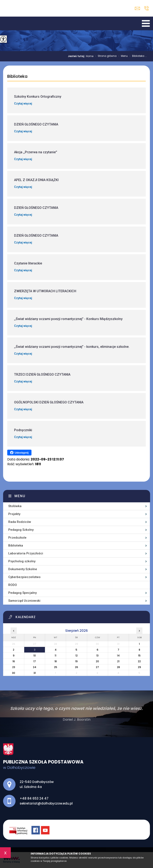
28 (118, 667)
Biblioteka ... (137, 56)
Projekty (14, 514)
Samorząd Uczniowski (24, 601)
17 (35, 661)
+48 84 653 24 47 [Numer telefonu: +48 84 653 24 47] (34, 798)
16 (14, 661)
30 (14, 673)
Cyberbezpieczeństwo (24, 577)
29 (139, 667)
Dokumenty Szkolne (23, 569)
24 (35, 667)
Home (90, 56)
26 (76, 667)
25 (56, 667)
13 (97, 656)
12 (76, 656)
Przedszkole (17, 538)
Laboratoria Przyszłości (26, 553)
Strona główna (105, 56)
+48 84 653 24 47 (146, 8)
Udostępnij (19, 453)
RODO (13, 585)
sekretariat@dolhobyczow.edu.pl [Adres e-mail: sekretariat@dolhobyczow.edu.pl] (46, 803)
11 (55, 656)
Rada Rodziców (20, 522)
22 (139, 661)
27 (97, 667)
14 (118, 656)
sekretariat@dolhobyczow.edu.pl (137, 8)
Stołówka (15, 506)
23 (14, 667)
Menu (122, 56)
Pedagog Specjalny (22, 593)
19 (76, 661)
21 (118, 661)
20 (97, 661)
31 (35, 673)
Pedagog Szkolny (21, 530)
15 (139, 656)
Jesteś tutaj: (77, 56)
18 (56, 661)
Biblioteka (17, 77)
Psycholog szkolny (22, 561)
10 (35, 656)
